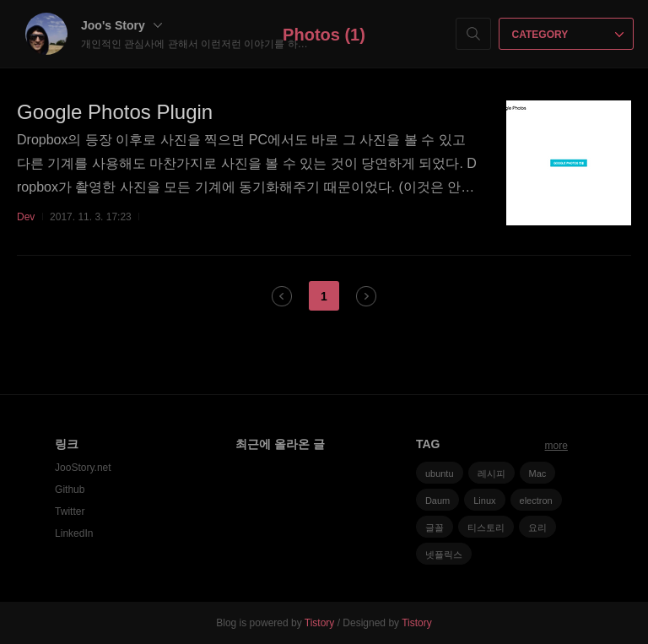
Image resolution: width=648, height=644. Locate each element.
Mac (538, 474)
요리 (537, 528)
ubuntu (440, 474)
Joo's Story (121, 25)
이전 (282, 296)
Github (70, 490)
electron (536, 501)
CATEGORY (568, 35)
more (556, 446)
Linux (484, 501)
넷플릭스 (444, 555)
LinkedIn (74, 533)
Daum (437, 501)
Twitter (70, 511)
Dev (26, 217)
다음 (366, 296)
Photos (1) (324, 35)
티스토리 (486, 528)
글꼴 (435, 528)
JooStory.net (83, 468)
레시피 (491, 474)
